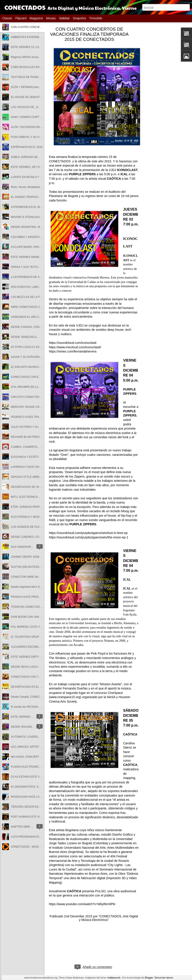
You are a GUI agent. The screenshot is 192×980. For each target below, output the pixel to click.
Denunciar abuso (164, 978)
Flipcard (21, 18)
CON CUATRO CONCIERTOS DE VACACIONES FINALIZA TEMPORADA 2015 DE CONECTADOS (89, 34)
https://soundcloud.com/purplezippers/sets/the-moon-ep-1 (89, 537)
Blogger (149, 978)
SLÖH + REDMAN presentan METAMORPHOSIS (40, 87)
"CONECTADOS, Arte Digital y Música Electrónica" (108, 918)
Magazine (36, 18)
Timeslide (96, 18)
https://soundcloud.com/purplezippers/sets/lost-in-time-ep (88, 533)
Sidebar (64, 18)
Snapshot (79, 18)
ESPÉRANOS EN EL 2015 (27, 147)
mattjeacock (114, 978)
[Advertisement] (163, 99)
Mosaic (51, 18)
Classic (7, 18)
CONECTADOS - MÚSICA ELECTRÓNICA (36, 847)
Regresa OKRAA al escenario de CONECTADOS (40, 57)
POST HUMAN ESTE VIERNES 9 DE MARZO (38, 817)
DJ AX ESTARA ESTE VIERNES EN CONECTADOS (42, 777)
